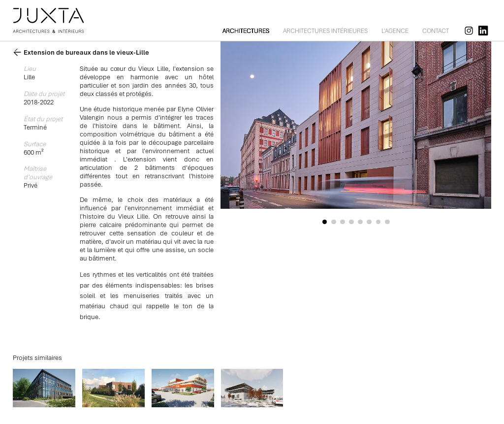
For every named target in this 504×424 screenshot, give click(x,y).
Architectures (246, 31)
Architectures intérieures (325, 31)
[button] (324, 222)
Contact (436, 31)
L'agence (395, 31)
